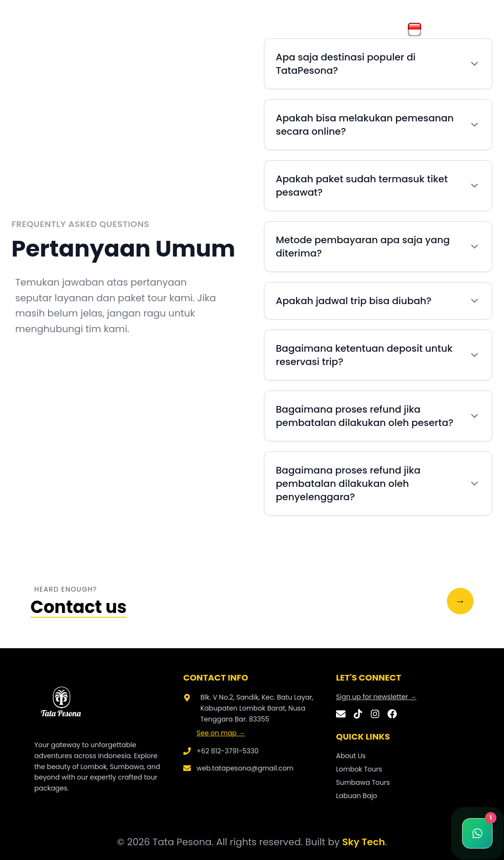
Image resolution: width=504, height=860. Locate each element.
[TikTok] (358, 714)
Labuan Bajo (357, 796)
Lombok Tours (359, 769)
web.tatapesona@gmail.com (245, 768)
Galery (120, 29)
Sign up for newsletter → (376, 697)
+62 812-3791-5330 (227, 751)
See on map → (221, 733)
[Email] (341, 714)
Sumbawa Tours (363, 782)
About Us (80, 29)
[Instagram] (375, 714)
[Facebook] (392, 714)
